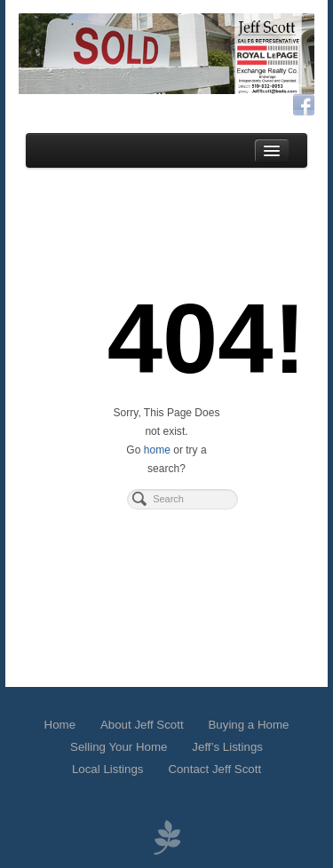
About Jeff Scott (142, 725)
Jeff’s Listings (227, 747)
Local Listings (108, 769)
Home (60, 725)
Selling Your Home (119, 747)
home (157, 450)
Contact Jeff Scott (214, 769)
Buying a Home (248, 725)
